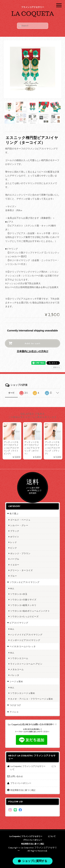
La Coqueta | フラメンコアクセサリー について (33, 768)
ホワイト (15, 537)
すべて (11, 393)
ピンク (14, 548)
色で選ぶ (14, 514)
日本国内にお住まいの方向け (33, 351)
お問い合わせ (17, 776)
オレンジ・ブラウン (20, 553)
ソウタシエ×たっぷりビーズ (24, 616)
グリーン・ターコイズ (21, 570)
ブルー (14, 576)
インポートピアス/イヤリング (25, 640)
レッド (14, 542)
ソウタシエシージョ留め (23, 693)
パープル (15, 559)
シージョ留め (16, 681)
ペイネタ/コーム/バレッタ (23, 646)
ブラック (15, 531)
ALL (12, 588)
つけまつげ (15, 705)
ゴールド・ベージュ (20, 520)
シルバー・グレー (19, 525)
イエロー (15, 565)
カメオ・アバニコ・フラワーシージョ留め (32, 699)
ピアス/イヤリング (19, 623)
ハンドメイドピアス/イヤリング (26, 635)
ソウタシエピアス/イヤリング (25, 582)
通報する (57, 367)
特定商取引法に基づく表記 (23, 790)
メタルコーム (17, 669)
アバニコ (14, 712)
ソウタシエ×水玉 (19, 594)
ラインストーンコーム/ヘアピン (26, 664)
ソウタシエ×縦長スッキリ (23, 605)
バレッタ (15, 675)
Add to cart (32, 343)
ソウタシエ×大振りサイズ (23, 600)
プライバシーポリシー (21, 783)
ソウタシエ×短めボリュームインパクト (30, 611)
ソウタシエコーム (19, 658)
